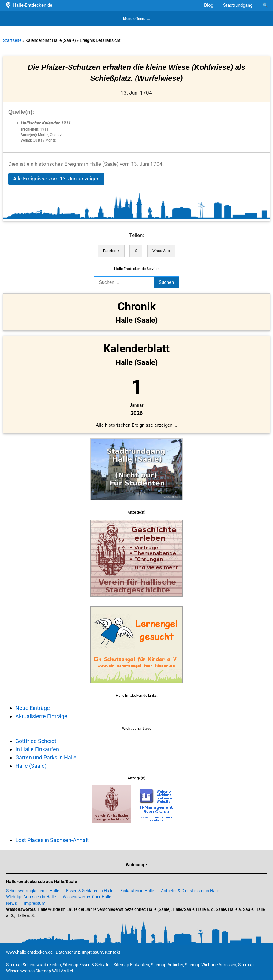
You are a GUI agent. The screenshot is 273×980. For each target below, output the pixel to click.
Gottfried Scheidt (36, 741)
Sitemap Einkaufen (131, 965)
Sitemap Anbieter (167, 965)
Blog (209, 5)
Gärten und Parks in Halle (46, 757)
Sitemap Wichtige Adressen (211, 965)
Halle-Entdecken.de (29, 5)
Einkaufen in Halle (137, 891)
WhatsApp (161, 251)
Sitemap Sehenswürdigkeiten (34, 965)
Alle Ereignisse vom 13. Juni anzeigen (56, 179)
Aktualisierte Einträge (41, 716)
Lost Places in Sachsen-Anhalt (52, 840)
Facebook (111, 251)
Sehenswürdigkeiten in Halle (33, 891)
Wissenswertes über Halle (87, 897)
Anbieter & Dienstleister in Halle (190, 891)
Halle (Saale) (31, 766)
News (11, 903)
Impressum (35, 903)
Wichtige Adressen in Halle (31, 897)
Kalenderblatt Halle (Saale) (51, 40)
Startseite (12, 40)
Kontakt (113, 952)
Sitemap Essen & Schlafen (87, 965)
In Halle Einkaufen (37, 749)
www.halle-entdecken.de (29, 952)
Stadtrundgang (238, 5)
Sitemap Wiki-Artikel (54, 971)
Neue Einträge (33, 708)
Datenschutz (68, 952)
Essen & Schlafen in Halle (90, 891)
